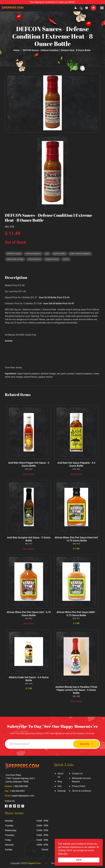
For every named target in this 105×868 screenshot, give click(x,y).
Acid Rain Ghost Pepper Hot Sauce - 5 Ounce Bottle (29, 465)
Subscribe (85, 744)
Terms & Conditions (81, 790)
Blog (60, 781)
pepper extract (53, 260)
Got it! (79, 860)
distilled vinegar (14, 254)
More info (63, 854)
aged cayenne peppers (82, 254)
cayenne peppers (34, 254)
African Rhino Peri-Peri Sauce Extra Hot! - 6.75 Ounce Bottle (76, 539)
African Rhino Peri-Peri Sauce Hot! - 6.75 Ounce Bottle (29, 614)
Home (16, 50)
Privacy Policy (79, 786)
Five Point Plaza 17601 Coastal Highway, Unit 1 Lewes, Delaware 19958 (20, 778)
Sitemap (62, 790)
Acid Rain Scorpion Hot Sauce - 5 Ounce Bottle (29, 539)
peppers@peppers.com (23, 795)
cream (67, 260)
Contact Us (77, 773)
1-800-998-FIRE (21, 786)
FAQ (60, 786)
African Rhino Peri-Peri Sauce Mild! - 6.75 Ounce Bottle (76, 614)
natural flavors (35, 260)
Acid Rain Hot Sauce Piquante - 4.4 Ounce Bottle (76, 465)
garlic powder (61, 254)
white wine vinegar (15, 260)
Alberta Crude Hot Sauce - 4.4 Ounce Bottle (29, 679)
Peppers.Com (34, 863)
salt (48, 254)
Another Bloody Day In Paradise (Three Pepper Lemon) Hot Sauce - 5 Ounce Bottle (76, 690)
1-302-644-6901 (17, 791)
